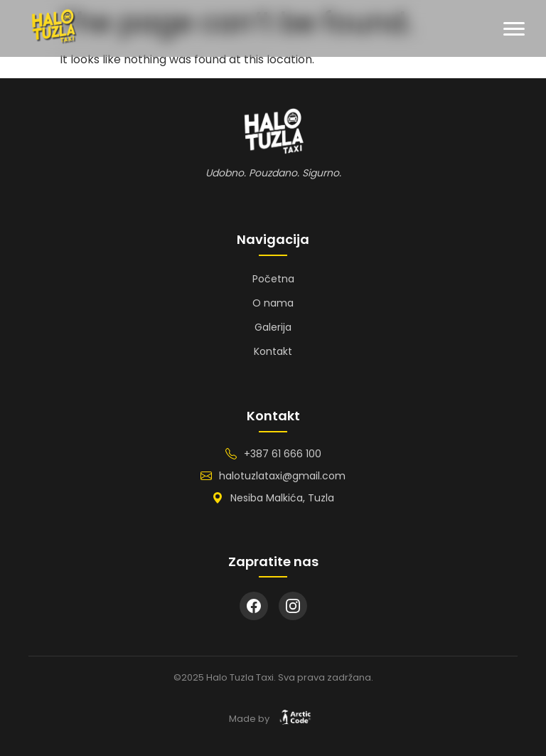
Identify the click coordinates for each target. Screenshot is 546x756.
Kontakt (273, 351)
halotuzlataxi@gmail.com (282, 476)
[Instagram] (293, 606)
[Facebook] (254, 606)
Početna (273, 279)
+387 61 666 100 (283, 454)
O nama (273, 303)
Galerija (273, 327)
